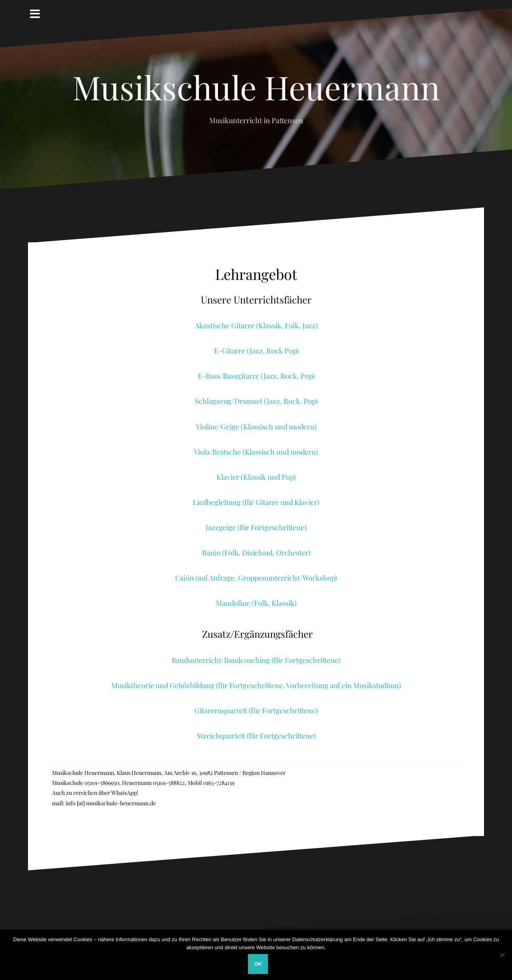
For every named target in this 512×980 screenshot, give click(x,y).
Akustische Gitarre (225, 325)
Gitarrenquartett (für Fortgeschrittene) (256, 711)
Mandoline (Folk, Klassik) (256, 603)
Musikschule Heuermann (256, 87)
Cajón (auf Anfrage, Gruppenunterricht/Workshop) (256, 578)
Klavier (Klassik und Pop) (256, 477)
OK (258, 964)
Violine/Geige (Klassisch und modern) (256, 427)
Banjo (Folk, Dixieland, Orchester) (256, 553)
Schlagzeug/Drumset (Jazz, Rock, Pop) (256, 401)
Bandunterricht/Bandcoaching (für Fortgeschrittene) (256, 660)
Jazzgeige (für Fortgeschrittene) (256, 527)
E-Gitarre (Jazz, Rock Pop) (256, 351)
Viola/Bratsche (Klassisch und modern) (256, 452)
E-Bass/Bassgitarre (229, 376)
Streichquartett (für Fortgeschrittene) (256, 736)
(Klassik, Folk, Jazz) (287, 325)
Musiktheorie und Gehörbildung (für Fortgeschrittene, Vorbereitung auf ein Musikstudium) (256, 685)
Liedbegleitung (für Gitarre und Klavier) (256, 502)
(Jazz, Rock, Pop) (288, 376)
